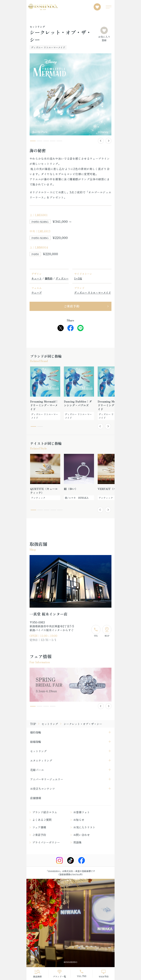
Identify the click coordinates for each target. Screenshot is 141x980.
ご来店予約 (72, 306)
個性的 (49, 278)
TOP (33, 724)
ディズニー (62, 278)
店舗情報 (36, 798)
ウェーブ (37, 293)
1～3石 (78, 278)
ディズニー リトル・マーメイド (93, 293)
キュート (37, 278)
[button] (101, 141)
